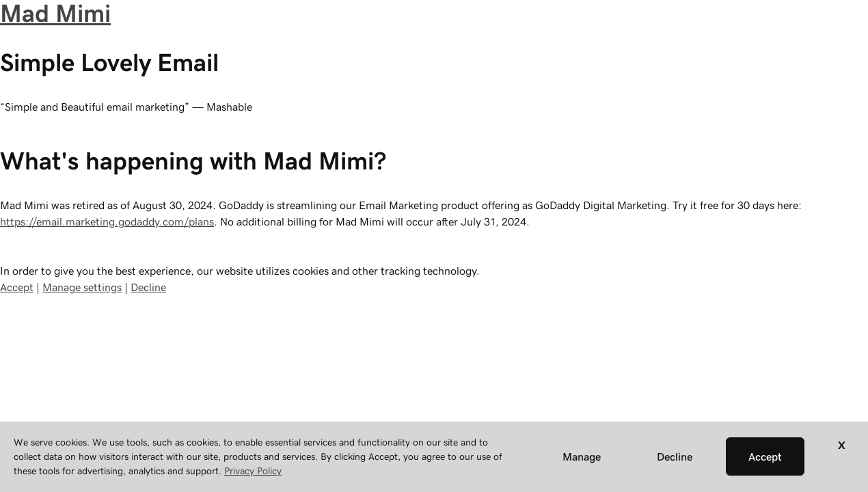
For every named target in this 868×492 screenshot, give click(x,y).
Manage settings (82, 287)
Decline (148, 287)
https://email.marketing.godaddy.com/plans (107, 221)
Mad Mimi (55, 13)
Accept (17, 287)
